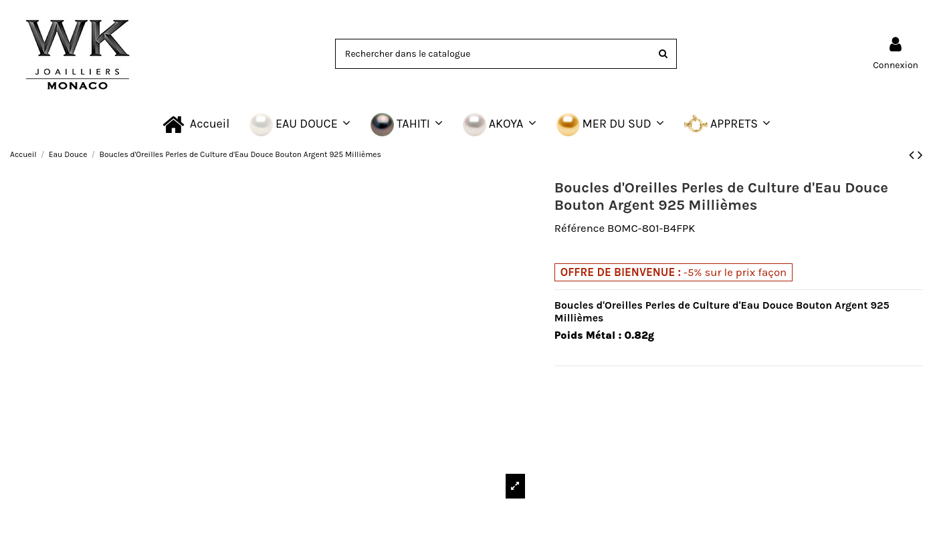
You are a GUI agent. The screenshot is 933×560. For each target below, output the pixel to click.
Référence (580, 228)
